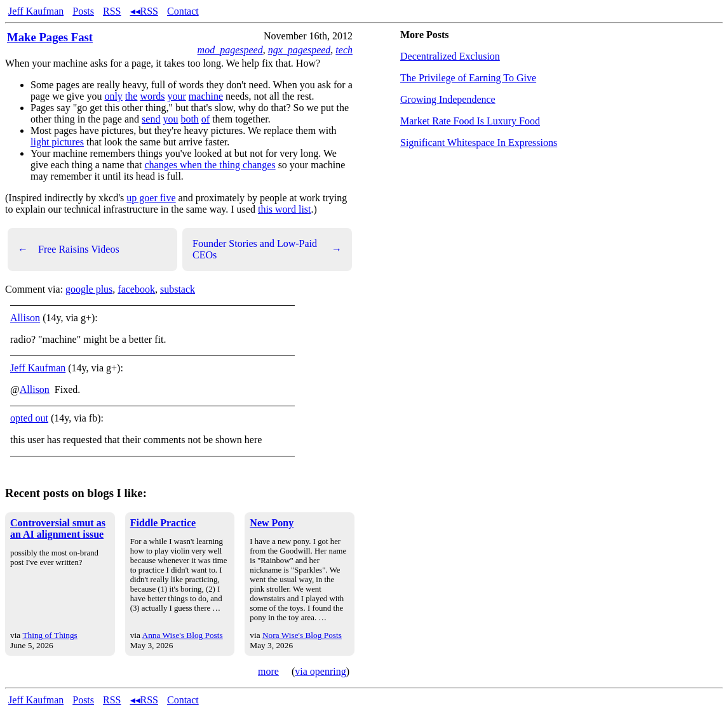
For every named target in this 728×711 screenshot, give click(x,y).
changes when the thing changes (210, 165)
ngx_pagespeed (300, 50)
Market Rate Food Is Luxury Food (470, 121)
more (268, 671)
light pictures (57, 142)
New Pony (272, 523)
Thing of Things (50, 635)
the (131, 96)
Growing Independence (448, 99)
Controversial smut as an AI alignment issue (58, 528)
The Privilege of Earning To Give (468, 78)
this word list (285, 209)
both (189, 119)
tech (344, 50)
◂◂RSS (144, 11)
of (206, 119)
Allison (25, 318)
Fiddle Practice (163, 523)
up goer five (151, 198)
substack (178, 289)
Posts (83, 11)
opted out (29, 418)
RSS (112, 11)
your (177, 96)
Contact (183, 11)
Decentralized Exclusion (450, 56)
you (170, 119)
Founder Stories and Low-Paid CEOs (267, 249)
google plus (89, 289)
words (152, 96)
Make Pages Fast (50, 37)
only (113, 96)
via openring (320, 671)
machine (206, 96)
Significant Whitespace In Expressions (479, 143)
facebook (136, 289)
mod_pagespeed (230, 50)
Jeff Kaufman (36, 11)
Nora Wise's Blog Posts (302, 635)
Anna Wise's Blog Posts (183, 635)
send (151, 119)
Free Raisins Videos (69, 249)
